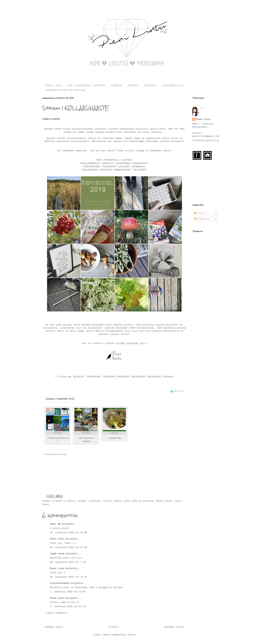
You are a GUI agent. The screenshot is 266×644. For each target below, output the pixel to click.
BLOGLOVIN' (155, 377)
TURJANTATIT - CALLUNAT (115, 166)
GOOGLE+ (168, 377)
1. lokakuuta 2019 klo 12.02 (68, 592)
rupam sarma (57, 554)
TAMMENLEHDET (122, 170)
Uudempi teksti (54, 627)
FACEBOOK (116, 86)
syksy (178, 501)
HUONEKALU (138, 166)
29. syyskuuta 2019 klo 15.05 (68, 533)
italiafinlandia (60, 583)
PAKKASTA (106, 170)
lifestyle (94, 501)
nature (118, 501)
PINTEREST (133, 86)
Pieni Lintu (57, 539)
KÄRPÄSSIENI (123, 163)
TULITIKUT (127, 160)
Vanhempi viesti (174, 627)
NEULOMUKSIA (90, 170)
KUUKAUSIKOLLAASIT (173, 86)
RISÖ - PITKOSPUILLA (108, 160)
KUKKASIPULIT (140, 163)
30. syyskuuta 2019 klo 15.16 (68, 577)
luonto (107, 501)
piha (127, 501)
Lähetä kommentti (57, 613)
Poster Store (164, 501)
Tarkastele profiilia (206, 140)
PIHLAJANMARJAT (91, 163)
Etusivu (114, 627)
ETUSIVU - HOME (54, 86)
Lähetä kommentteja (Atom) (119, 635)
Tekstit (201, 213)
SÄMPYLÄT (108, 163)
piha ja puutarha (143, 501)
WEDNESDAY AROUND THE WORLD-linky (65, 90)
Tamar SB (55, 524)
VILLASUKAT (140, 170)
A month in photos (64, 501)
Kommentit (202, 219)
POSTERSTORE (92, 166)
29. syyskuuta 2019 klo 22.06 (68, 547)
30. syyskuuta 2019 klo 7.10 (68, 562)
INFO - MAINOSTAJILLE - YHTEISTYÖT (86, 86)
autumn (82, 501)
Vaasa (46, 504)
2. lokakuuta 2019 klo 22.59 (68, 607)
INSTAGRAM (150, 86)
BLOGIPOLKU (139, 377)
